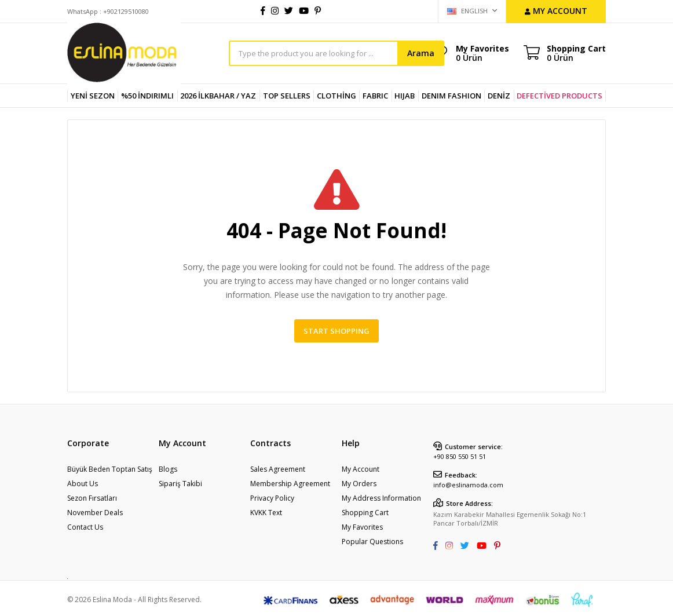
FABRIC (375, 96)
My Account (361, 469)
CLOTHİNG (336, 96)
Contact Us (85, 527)
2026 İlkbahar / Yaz (218, 96)
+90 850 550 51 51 (460, 456)
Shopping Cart (365, 513)
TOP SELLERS (287, 96)
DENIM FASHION (451, 96)
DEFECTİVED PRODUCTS (559, 96)
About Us (83, 484)
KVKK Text (266, 513)
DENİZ (499, 96)
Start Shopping (336, 331)
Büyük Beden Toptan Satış (110, 469)
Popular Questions (372, 542)
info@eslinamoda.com (468, 485)
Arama (421, 53)
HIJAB (405, 96)
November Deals (95, 513)
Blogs (168, 469)
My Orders (359, 484)
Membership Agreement (290, 484)
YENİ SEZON (93, 96)
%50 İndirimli (147, 96)
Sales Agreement (278, 469)
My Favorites (482, 53)
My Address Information (381, 498)
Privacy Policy (272, 498)
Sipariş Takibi (180, 484)
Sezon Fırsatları (92, 498)
